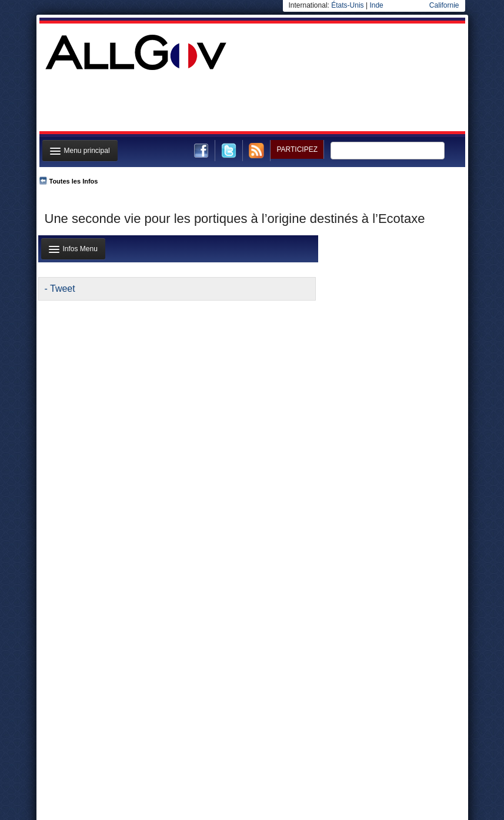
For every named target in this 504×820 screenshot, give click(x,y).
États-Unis (347, 5)
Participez (297, 149)
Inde (376, 5)
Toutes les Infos (74, 181)
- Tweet (60, 289)
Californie (444, 5)
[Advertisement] (251, 102)
